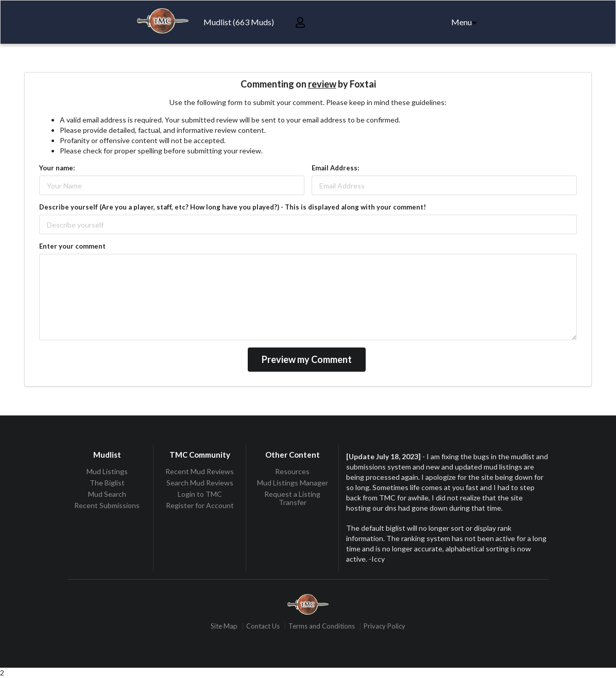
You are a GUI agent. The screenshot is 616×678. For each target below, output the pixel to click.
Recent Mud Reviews (200, 472)
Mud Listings (107, 472)
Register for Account (200, 505)
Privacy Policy (384, 626)
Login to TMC (200, 494)
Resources (292, 472)
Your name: (57, 168)
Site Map (224, 626)
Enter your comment (72, 246)
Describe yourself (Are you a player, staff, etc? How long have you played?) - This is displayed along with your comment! (233, 207)
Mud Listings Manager (293, 483)
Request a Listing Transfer (292, 498)
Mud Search (107, 494)
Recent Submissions (107, 505)
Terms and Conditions (322, 626)
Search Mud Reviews (200, 483)
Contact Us (263, 626)
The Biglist (107, 483)
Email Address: (335, 168)
